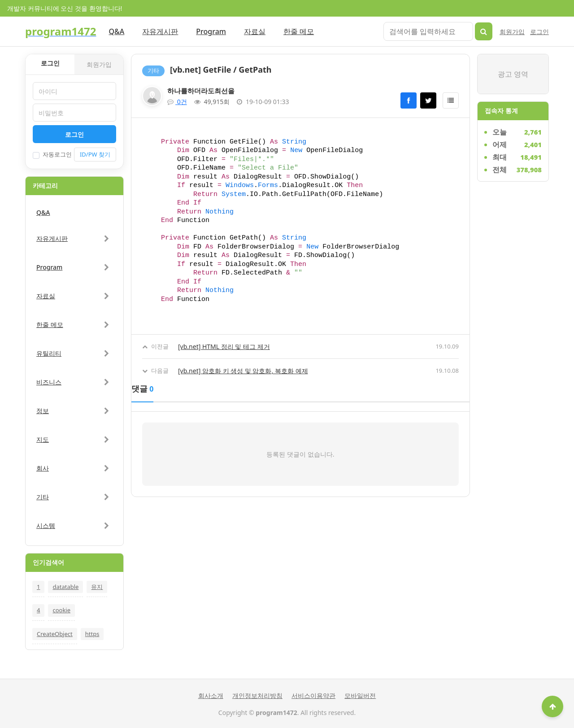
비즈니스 (49, 382)
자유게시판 (160, 31)
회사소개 (211, 695)
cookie (61, 610)
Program (211, 31)
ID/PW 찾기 (95, 154)
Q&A (117, 31)
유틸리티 (49, 353)
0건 (177, 102)
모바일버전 (360, 695)
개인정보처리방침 (257, 695)
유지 (97, 587)
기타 (43, 497)
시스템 (46, 525)
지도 (43, 439)
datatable (65, 587)
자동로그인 (52, 155)
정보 (43, 411)
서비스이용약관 (313, 695)
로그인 (539, 32)
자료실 (255, 31)
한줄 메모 (299, 31)
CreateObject (55, 634)
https (92, 634)
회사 (43, 468)
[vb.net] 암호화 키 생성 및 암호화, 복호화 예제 (243, 371)
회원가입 (512, 32)
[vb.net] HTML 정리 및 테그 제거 (224, 347)
